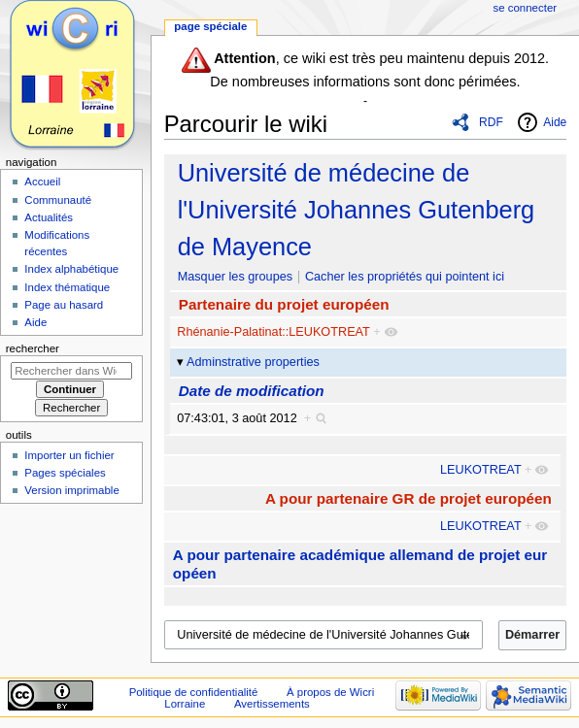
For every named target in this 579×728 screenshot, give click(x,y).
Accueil (42, 182)
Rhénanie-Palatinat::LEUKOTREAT (273, 332)
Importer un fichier (69, 455)
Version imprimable (71, 490)
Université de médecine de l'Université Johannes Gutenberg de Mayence (357, 210)
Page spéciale (210, 26)
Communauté (58, 200)
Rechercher (33, 348)
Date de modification (252, 391)
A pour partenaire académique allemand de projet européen (360, 564)
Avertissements (272, 704)
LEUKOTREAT (480, 470)
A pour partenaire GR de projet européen (409, 498)
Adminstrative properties (253, 362)
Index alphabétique (71, 269)
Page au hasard (64, 305)
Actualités (49, 217)
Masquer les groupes (235, 277)
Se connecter (526, 8)
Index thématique (67, 287)
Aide (555, 122)
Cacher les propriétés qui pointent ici (405, 277)
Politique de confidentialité (194, 692)
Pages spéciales (65, 473)
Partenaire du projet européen (284, 304)
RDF (491, 122)
